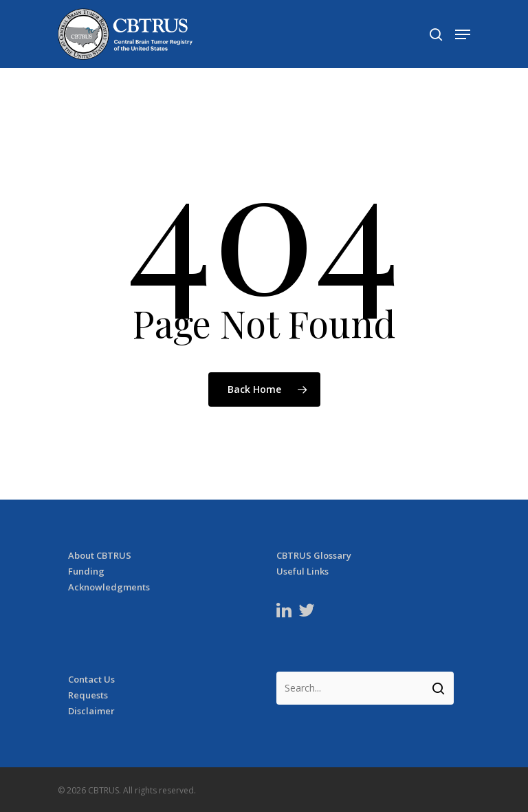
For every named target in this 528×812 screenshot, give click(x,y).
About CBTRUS (100, 556)
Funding (86, 571)
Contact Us (91, 680)
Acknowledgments (109, 587)
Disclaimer (91, 711)
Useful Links (302, 571)
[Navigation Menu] (463, 34)
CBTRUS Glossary (314, 556)
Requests (88, 695)
